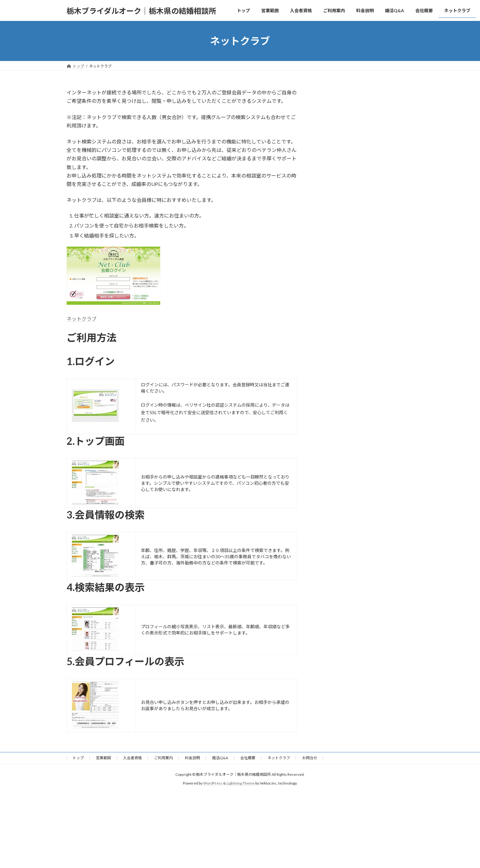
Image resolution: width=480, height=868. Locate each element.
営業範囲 (103, 758)
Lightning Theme (241, 783)
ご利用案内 (163, 758)
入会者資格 (132, 758)
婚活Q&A (220, 758)
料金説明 (192, 758)
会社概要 (248, 758)
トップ (78, 758)
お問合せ (310, 758)
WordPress (213, 783)
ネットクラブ (82, 319)
